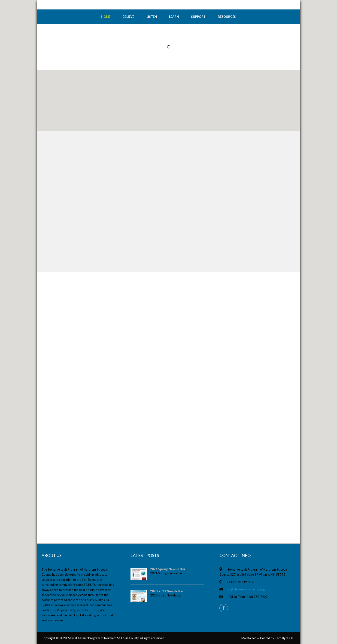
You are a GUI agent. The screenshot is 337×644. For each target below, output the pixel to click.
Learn (174, 17)
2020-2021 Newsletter (167, 591)
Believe (128, 17)
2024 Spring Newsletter (168, 569)
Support (198, 17)
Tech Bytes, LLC (285, 638)
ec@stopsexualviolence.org (246, 589)
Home (106, 17)
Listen (152, 17)
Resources (227, 17)
